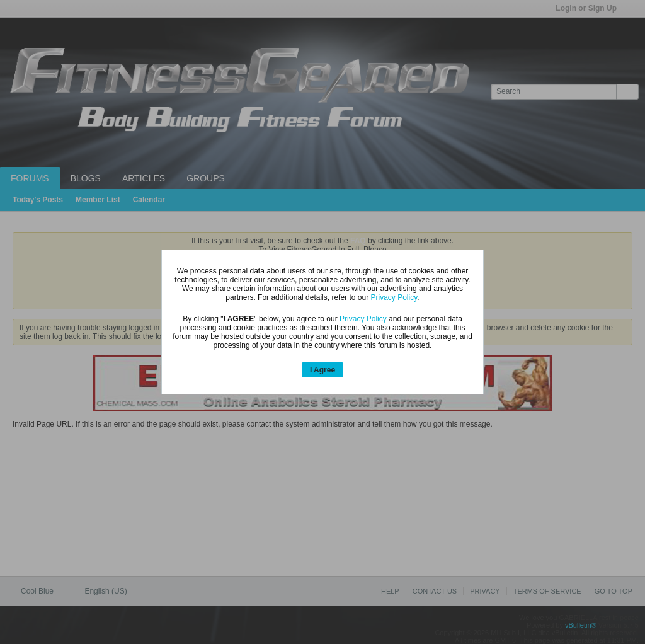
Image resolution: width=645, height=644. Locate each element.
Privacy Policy (394, 297)
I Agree (322, 370)
